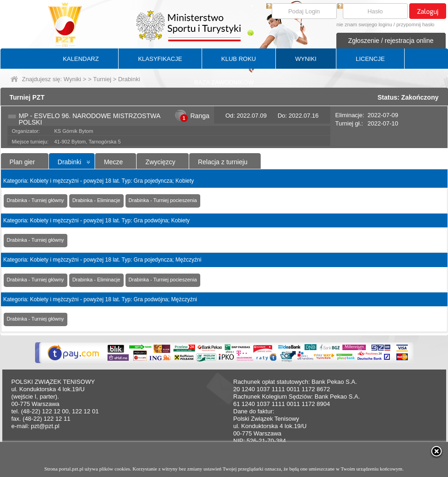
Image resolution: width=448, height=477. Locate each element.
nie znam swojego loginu (364, 24)
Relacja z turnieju (223, 162)
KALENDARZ (81, 59)
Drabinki (69, 162)
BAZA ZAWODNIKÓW (224, 82)
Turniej (102, 79)
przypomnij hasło (415, 24)
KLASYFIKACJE (160, 59)
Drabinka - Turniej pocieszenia (163, 200)
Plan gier (22, 162)
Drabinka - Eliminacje (96, 200)
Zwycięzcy (160, 162)
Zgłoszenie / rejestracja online (391, 41)
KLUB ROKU (239, 59)
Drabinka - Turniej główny (36, 200)
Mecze (113, 162)
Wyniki (72, 79)
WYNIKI (306, 59)
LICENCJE (370, 59)
